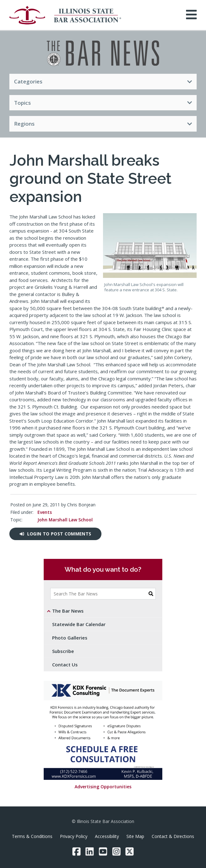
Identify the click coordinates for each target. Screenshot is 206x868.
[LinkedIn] (90, 851)
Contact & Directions (173, 836)
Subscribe (63, 651)
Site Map (135, 836)
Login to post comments (55, 534)
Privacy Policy (74, 836)
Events (45, 512)
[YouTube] (103, 851)
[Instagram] (116, 851)
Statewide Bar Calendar (79, 624)
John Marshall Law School (65, 520)
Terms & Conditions (32, 836)
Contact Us (65, 665)
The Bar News (68, 611)
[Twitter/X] (130, 851)
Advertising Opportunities (103, 787)
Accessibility (107, 836)
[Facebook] (76, 851)
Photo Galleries (70, 638)
